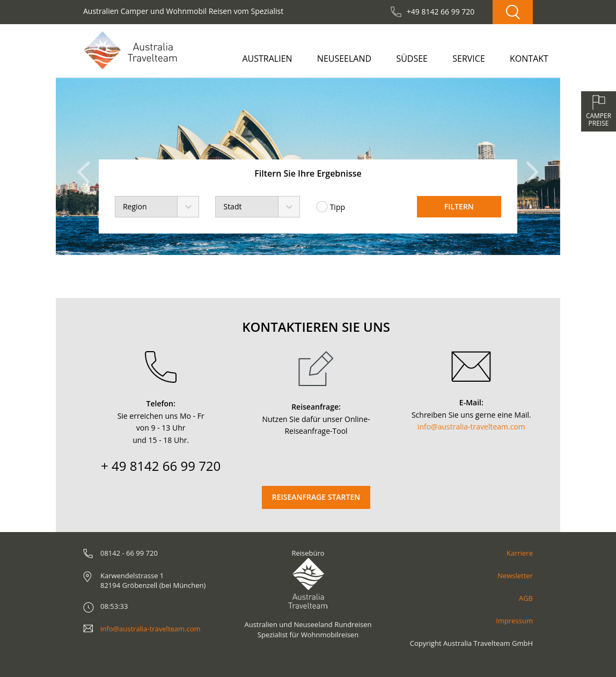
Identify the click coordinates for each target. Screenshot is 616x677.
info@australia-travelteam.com (471, 427)
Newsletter (515, 576)
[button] (87, 166)
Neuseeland (344, 59)
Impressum (514, 621)
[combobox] (157, 207)
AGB (526, 598)
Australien (267, 59)
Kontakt (529, 59)
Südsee (412, 59)
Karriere (520, 553)
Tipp (331, 207)
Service (469, 59)
